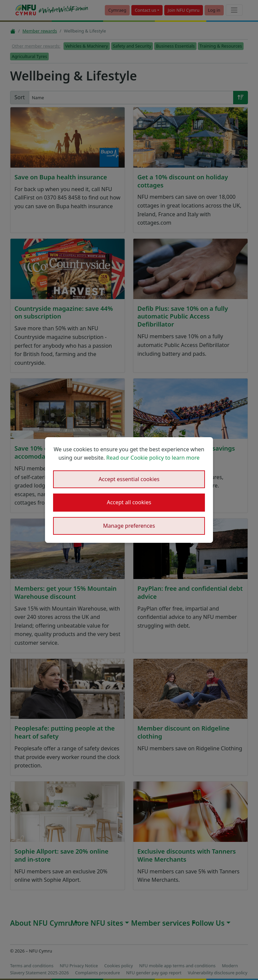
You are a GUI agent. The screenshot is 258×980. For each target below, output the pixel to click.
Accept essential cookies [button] (129, 479)
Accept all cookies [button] (129, 502)
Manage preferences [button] (129, 526)
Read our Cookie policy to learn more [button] (153, 458)
